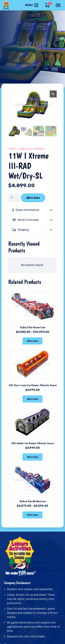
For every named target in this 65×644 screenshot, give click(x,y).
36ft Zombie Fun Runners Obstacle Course (33, 443)
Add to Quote (33, 198)
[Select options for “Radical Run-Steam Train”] (32, 341)
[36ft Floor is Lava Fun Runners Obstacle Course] (32, 349)
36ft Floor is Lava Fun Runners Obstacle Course (33, 385)
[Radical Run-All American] (32, 465)
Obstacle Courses (32, 149)
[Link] (6, 5)
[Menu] (32, 5)
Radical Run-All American (33, 501)
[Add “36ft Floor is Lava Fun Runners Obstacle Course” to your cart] (32, 399)
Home (12, 149)
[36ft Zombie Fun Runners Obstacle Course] (32, 407)
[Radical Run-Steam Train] (32, 291)
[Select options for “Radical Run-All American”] (32, 515)
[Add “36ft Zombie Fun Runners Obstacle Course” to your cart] (32, 457)
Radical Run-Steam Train (33, 327)
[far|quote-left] (59, 5)
